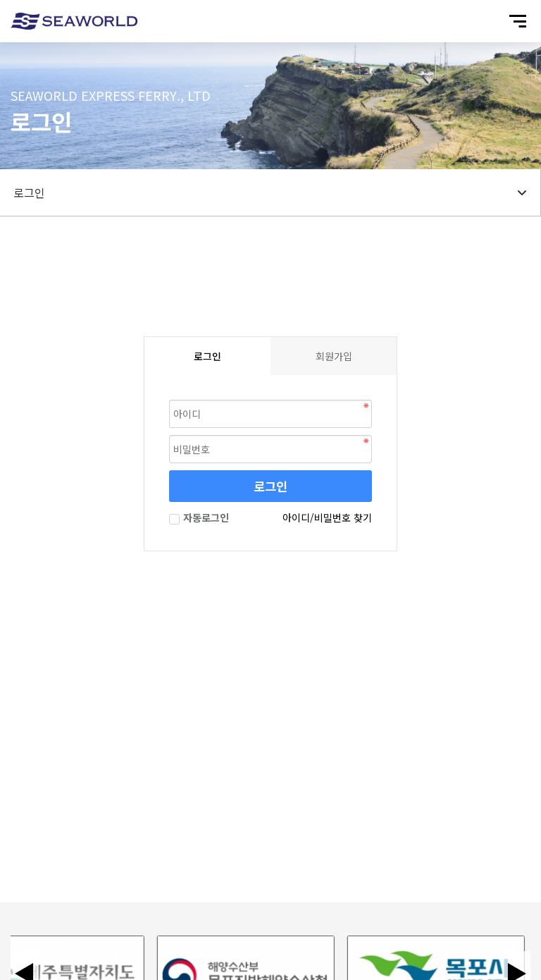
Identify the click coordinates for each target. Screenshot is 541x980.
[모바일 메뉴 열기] (518, 21)
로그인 (270, 486)
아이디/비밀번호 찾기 (327, 517)
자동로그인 (199, 517)
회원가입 (334, 356)
